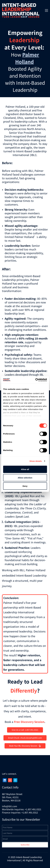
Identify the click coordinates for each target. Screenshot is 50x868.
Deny (25, 486)
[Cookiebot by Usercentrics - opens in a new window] (36, 380)
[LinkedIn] (5, 780)
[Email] (10, 780)
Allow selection (25, 478)
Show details (36, 461)
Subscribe (25, 845)
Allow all (25, 469)
